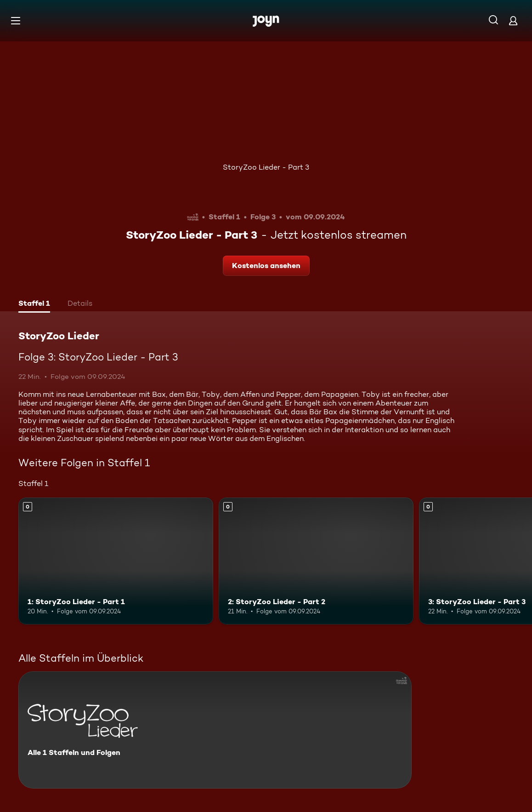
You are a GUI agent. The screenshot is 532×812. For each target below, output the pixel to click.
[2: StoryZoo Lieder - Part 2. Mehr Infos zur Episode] (316, 561)
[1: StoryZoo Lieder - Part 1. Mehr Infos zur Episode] (116, 561)
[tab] (34, 304)
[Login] (513, 20)
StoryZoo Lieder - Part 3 (266, 167)
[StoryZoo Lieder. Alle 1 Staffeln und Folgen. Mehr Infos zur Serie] (215, 730)
